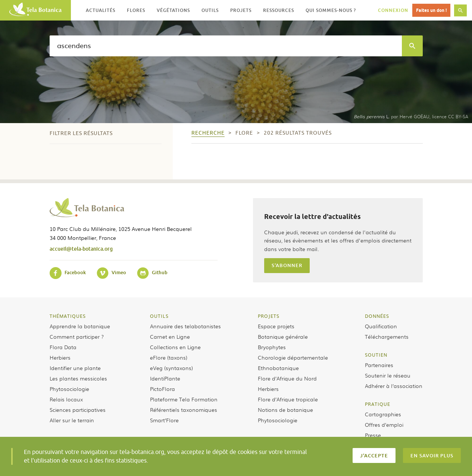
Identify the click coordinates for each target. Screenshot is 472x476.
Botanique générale (283, 336)
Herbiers (60, 357)
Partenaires (379, 365)
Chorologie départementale (293, 357)
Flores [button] (136, 10)
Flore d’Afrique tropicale (288, 399)
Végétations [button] (173, 10)
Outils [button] (210, 10)
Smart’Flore (164, 420)
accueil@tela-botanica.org (81, 249)
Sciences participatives (78, 410)
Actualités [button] (101, 10)
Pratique (378, 404)
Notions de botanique (285, 410)
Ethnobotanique (278, 368)
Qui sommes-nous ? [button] (331, 10)
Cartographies (383, 414)
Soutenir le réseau (388, 375)
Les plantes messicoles (78, 378)
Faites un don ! (431, 10)
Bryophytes (272, 347)
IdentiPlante (165, 378)
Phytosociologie (69, 389)
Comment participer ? (77, 336)
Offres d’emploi (384, 425)
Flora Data (63, 347)
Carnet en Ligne (170, 336)
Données (377, 316)
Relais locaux (66, 399)
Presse (373, 435)
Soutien (376, 355)
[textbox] (226, 46)
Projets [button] (241, 10)
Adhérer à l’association (394, 386)
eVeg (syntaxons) (171, 368)
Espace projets (276, 326)
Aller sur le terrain (72, 420)
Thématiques (68, 316)
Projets (269, 316)
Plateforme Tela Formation (184, 399)
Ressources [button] (279, 10)
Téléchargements (387, 336)
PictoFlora (162, 389)
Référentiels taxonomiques (184, 410)
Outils (159, 316)
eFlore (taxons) (169, 357)
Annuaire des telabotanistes (185, 326)
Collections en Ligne (175, 347)
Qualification (381, 326)
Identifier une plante (75, 368)
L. (372, 116)
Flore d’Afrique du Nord (287, 378)
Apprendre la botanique (80, 326)
